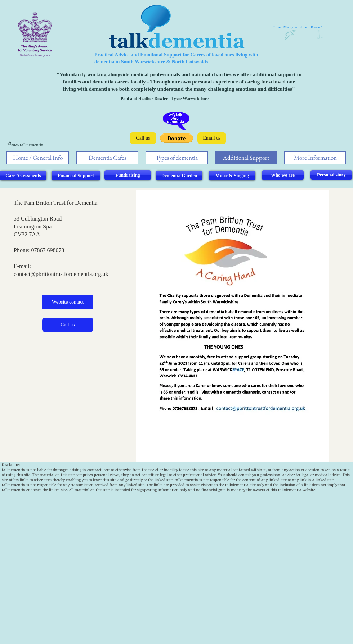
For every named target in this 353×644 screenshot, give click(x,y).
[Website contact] (68, 302)
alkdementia (187, 480)
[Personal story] (331, 175)
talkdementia (14, 470)
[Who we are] (283, 175)
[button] (176, 138)
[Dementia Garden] (179, 175)
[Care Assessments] (23, 175)
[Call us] (143, 138)
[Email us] (212, 138)
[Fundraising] (128, 175)
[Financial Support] (76, 175)
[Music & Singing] (232, 175)
